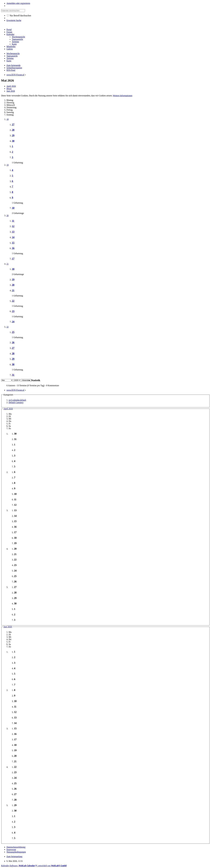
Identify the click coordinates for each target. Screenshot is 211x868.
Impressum (11, 850)
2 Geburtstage (18, 213)
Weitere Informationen (123, 96)
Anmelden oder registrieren (18, 3)
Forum (9, 32)
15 (13, 243)
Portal (9, 30)
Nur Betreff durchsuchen (19, 16)
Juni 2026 (8, 627)
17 (13, 259)
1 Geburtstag (17, 163)
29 (13, 135)
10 (13, 208)
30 (13, 141)
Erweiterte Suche (14, 20)
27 (13, 125)
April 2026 (8, 409)
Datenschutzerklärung (16, 847)
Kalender (10, 34)
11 (13, 221)
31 (13, 375)
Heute (9, 89)
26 (13, 342)
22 (13, 301)
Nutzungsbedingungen (16, 852)
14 (13, 237)
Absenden (26, 380)
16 (13, 248)
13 (13, 232)
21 (8, 264)
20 (8, 216)
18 (8, 119)
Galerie (10, 49)
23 (13, 311)
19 (8, 165)
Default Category (16, 402)
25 (13, 332)
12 (13, 226)
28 (13, 130)
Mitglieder (11, 46)
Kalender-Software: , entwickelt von (34, 866)
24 (13, 322)
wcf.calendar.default (17, 400)
